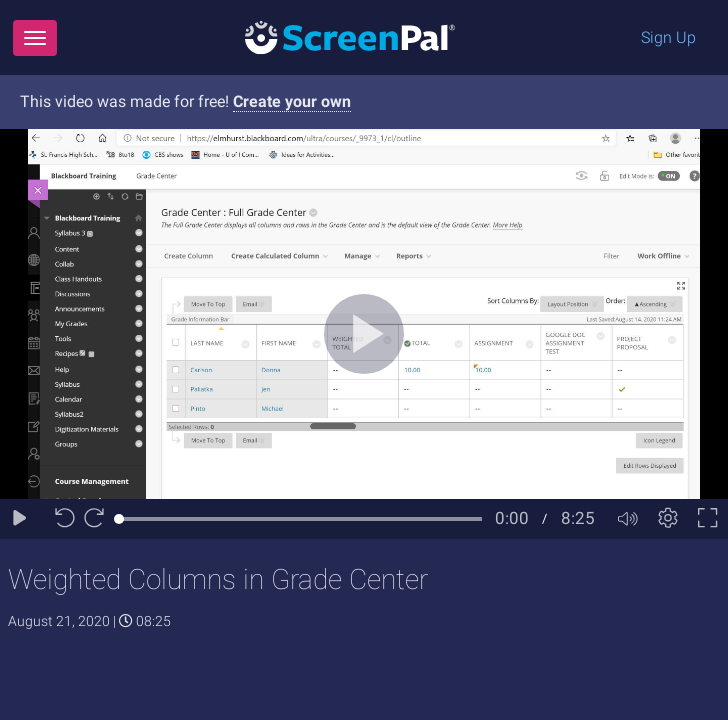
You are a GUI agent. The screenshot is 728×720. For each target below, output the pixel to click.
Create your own (292, 101)
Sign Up (668, 37)
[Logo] (350, 36)
